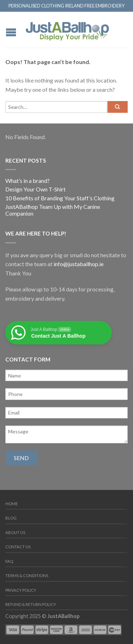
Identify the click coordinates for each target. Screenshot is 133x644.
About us (15, 532)
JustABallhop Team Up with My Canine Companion (53, 210)
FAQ (9, 561)
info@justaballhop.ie (79, 264)
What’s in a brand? (27, 181)
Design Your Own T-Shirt (35, 189)
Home (12, 504)
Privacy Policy (21, 590)
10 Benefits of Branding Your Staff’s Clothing (60, 198)
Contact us (18, 547)
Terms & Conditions (27, 576)
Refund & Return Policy (31, 604)
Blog (11, 518)
